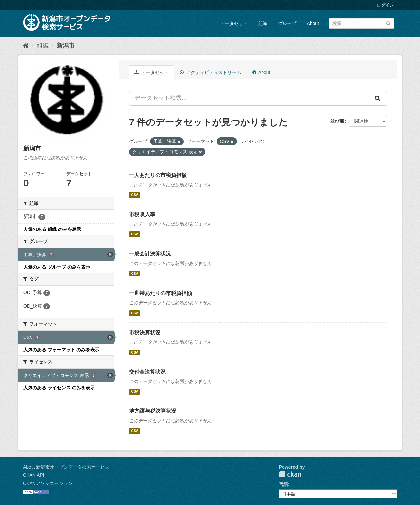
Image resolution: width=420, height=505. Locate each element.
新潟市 (66, 46)
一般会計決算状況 (150, 254)
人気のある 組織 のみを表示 (52, 229)
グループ (287, 23)
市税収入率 (142, 215)
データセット (234, 23)
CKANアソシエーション (48, 483)
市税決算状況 (145, 332)
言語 (283, 484)
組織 (263, 23)
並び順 (337, 121)
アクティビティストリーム (210, 72)
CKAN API (34, 475)
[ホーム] (26, 46)
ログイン (385, 5)
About (313, 23)
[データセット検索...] (249, 98)
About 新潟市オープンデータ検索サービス (66, 467)
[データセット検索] (362, 23)
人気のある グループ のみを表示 (57, 267)
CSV (135, 195)
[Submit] (388, 23)
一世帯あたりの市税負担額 (160, 293)
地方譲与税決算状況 (153, 411)
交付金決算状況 (147, 372)
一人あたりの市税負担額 (158, 175)
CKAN (290, 474)
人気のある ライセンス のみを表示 (59, 388)
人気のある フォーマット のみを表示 (61, 350)
